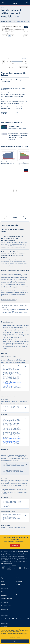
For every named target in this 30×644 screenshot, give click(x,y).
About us (18, 587)
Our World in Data (15, 3)
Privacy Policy (12, 634)
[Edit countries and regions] (26, 36)
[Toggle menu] (3, 3)
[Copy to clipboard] (24, 367)
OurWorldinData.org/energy (7, 67)
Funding (18, 593)
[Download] (20, 67)
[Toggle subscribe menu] (27, 3)
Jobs (17, 600)
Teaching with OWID (6, 607)
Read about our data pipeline (9, 300)
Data (2, 590)
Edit (26, 36)
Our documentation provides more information (16, 491)
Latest (3, 601)
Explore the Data (6, 21)
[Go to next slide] (25, 217)
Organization (19, 590)
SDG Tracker (4, 604)
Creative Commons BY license (10, 343)
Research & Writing (19, 21)
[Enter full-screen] (27, 67)
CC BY (15, 67)
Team (17, 597)
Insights (3, 593)
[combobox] (23, 3)
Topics (3, 587)
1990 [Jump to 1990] (7, 61)
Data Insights (5, 618)
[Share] (24, 67)
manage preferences (22, 634)
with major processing (7, 103)
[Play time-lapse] (3, 61)
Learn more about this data (11, 65)
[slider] (11, 61)
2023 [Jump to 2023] (26, 61)
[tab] (4, 36)
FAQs (3, 572)
